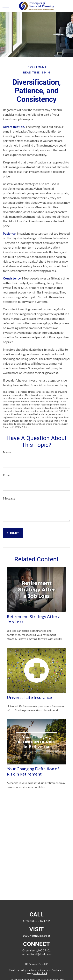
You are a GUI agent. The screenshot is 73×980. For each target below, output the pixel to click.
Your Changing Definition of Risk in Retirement (33, 771)
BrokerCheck (40, 973)
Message (9, 498)
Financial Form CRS (39, 964)
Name (7, 452)
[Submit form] (13, 533)
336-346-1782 (41, 921)
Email (7, 475)
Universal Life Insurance (29, 697)
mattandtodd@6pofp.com (36, 954)
